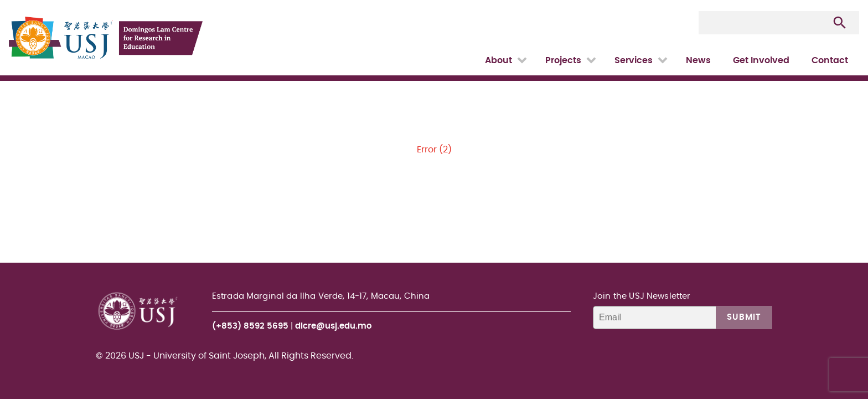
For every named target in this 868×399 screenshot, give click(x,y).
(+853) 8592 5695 (250, 326)
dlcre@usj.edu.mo (334, 326)
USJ (10, 0)
